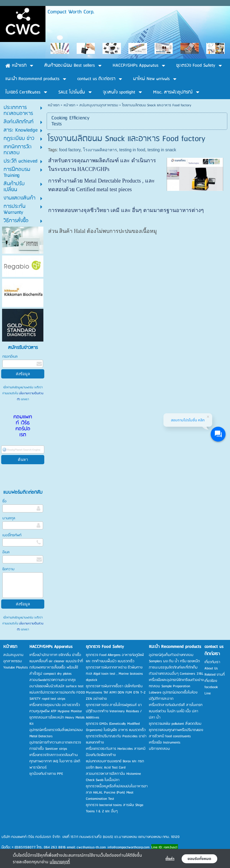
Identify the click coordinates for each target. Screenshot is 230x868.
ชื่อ (4, 501)
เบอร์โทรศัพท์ (12, 535)
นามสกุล (9, 518)
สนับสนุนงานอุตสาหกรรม (99, 105)
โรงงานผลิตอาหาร (100, 150)
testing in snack (162, 150)
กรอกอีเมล (10, 357)
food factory (70, 150)
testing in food (132, 150)
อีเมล (6, 552)
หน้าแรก (54, 105)
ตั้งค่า (170, 859)
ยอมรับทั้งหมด (199, 859)
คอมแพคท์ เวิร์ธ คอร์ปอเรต (23, 426)
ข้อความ (8, 569)
